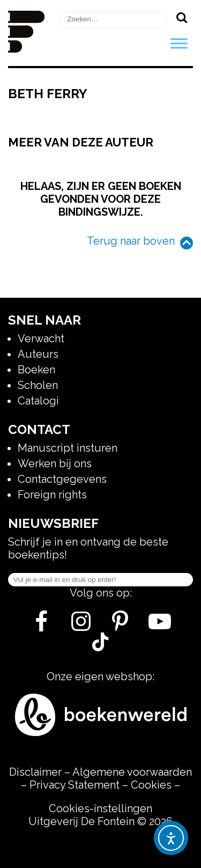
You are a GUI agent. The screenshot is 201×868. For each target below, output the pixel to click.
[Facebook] (41, 626)
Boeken (36, 370)
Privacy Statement (75, 785)
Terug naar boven (131, 241)
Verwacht (41, 339)
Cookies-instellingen (100, 808)
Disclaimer (35, 772)
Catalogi (38, 401)
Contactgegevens (62, 479)
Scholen (38, 385)
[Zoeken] (181, 17)
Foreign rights (52, 495)
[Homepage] (26, 49)
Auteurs (38, 354)
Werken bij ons (55, 464)
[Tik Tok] (100, 648)
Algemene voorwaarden (132, 772)
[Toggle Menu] (179, 43)
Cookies (151, 785)
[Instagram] (81, 626)
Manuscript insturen (68, 448)
